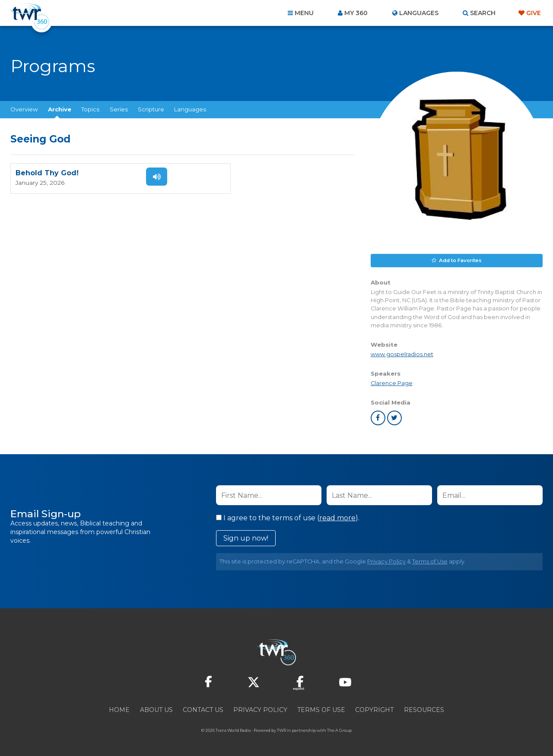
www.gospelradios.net (402, 354)
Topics (90, 109)
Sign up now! (246, 538)
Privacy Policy (386, 561)
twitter (394, 418)
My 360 (356, 13)
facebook (378, 418)
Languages (190, 109)
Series (119, 109)
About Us (156, 709)
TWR (281, 730)
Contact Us (203, 709)
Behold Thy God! (47, 173)
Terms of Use (430, 561)
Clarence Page (392, 383)
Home (119, 709)
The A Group (339, 730)
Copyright (374, 709)
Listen (152, 177)
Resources (424, 709)
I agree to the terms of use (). (288, 517)
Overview (24, 109)
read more (337, 517)
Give (534, 13)
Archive (60, 109)
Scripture (151, 109)
